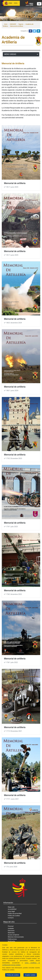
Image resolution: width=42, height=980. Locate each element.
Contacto (11, 918)
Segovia (21, 24)
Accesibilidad (12, 909)
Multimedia (11, 941)
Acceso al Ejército (13, 935)
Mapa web (11, 907)
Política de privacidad (15, 913)
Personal (11, 926)
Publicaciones (12, 939)
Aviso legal (11, 911)
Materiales (11, 933)
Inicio (6, 24)
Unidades (11, 928)
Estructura (11, 931)
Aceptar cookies (30, 975)
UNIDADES (13, 24)
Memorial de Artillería (17, 26)
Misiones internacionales (16, 937)
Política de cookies (13, 975)
